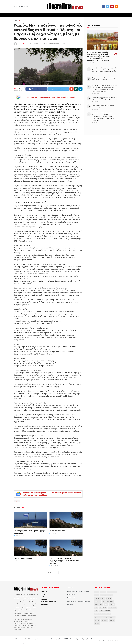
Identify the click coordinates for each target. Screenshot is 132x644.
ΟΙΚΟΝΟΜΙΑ (44, 605)
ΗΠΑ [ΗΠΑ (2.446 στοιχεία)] (96, 608)
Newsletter (28, 639)
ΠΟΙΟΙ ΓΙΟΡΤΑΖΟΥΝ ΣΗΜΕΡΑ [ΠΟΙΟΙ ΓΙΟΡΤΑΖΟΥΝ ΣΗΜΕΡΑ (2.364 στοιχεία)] (103, 614)
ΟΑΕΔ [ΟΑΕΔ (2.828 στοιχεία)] (101, 611)
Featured (21, 20)
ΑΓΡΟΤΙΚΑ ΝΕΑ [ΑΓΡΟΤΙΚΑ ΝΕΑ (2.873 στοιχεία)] (112, 592)
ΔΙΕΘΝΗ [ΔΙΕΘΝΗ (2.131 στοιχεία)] (109, 599)
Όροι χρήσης (71, 595)
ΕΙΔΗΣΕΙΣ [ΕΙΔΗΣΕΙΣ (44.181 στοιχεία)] (98, 602)
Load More (48, 573)
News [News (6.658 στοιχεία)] (97, 592)
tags (35, 639)
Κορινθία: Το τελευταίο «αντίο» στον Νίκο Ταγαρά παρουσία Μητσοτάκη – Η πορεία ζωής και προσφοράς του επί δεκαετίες (105, 70)
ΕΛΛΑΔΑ (39, 15)
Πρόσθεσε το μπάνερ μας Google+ (78, 591)
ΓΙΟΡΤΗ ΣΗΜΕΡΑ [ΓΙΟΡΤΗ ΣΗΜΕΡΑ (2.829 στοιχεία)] (100, 599)
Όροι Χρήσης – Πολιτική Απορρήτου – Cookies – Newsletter (100, 639)
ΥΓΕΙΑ (97, 15)
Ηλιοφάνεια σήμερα (57, 531)
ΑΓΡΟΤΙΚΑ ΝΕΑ (77, 15)
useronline (46, 639)
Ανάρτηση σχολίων (56, 639)
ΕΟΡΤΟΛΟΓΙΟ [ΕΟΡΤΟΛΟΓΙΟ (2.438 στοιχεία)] (99, 605)
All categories (19, 639)
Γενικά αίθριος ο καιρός (23, 559)
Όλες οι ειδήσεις (75, 639)
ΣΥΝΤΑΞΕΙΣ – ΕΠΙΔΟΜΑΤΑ (61, 15)
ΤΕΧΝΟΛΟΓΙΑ (88, 15)
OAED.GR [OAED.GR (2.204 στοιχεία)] (103, 592)
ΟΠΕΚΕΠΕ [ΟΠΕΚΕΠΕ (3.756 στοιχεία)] (108, 611)
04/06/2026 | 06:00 (19, 536)
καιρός (17, 501)
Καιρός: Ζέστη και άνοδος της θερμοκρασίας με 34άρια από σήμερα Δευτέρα (64, 561)
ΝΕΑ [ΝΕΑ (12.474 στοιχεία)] (96, 611)
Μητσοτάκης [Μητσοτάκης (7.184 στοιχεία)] (112, 608)
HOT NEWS (53, 44)
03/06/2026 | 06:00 (55, 534)
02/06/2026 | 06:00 (19, 561)
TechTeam (24, 44)
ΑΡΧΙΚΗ (21, 15)
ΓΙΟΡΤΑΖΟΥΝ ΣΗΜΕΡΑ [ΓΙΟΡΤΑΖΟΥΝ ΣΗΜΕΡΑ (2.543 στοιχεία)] (106, 595)
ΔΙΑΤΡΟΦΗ (105, 15)
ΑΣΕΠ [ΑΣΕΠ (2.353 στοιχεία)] (97, 595)
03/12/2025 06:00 (35, 44)
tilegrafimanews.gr (26, 643)
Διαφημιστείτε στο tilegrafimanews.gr (79, 601)
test (40, 639)
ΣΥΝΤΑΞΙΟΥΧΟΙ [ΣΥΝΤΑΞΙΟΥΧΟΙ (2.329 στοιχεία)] (110, 617)
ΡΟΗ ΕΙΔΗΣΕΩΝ (114, 641)
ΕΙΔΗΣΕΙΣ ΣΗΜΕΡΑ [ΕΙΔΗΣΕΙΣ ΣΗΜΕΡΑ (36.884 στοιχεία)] (108, 602)
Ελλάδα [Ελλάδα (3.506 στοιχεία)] (112, 605)
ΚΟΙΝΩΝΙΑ (44, 599)
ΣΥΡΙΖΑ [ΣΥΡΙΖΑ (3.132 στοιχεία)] (97, 621)
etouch (41, 643)
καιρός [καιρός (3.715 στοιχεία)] (97, 624)
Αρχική (16, 20)
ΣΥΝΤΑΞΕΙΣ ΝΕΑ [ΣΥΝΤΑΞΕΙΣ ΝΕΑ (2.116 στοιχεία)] (100, 617)
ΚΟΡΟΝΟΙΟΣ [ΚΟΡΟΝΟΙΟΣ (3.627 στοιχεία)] (103, 608)
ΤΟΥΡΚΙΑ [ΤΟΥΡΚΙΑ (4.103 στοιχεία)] (112, 621)
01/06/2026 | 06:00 (55, 566)
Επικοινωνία (71, 598)
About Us (70, 588)
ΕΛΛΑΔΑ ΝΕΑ (30, 15)
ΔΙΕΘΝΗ (48, 15)
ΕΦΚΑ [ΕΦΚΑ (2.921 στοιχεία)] (106, 605)
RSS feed (70, 605)
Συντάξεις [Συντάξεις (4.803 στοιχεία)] (104, 621)
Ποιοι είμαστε (103, 641)
